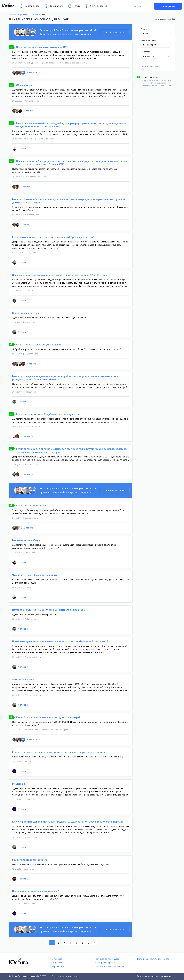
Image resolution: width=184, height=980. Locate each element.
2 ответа (26, 187)
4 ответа (31, 364)
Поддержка (57, 963)
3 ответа (29, 111)
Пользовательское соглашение (65, 976)
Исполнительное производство (55, 730)
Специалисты (54, 6)
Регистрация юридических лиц (74, 63)
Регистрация (168, 6)
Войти (138, 6)
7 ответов (32, 740)
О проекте (57, 959)
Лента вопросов (96, 6)
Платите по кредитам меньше (109, 966)
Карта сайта (58, 966)
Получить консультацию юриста (153, 959)
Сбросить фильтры (149, 66)
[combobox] (156, 45)
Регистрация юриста (105, 963)
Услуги (74, 6)
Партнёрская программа (107, 959)
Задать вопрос (30, 6)
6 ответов (32, 73)
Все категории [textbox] (150, 45)
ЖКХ (38, 101)
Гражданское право (50, 63)
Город (144, 29)
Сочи (37, 63)
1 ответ (22, 149)
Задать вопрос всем (116, 32)
